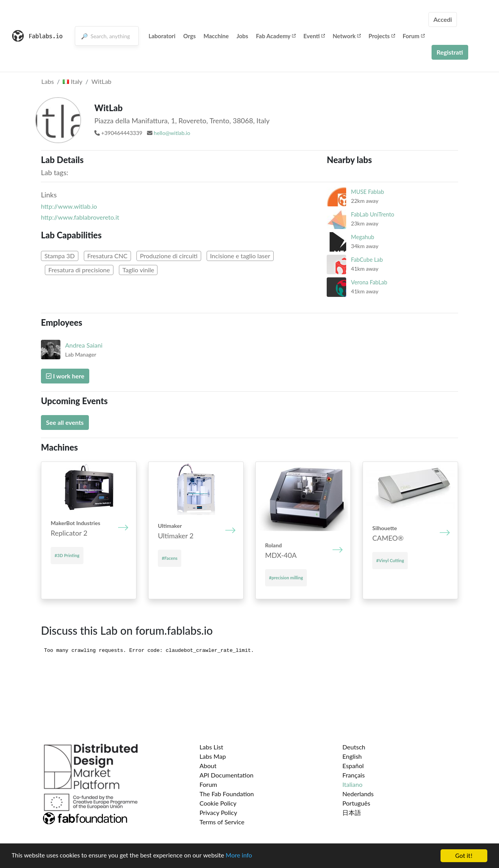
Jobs (242, 36)
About (208, 766)
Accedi (443, 19)
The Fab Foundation (227, 794)
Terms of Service (222, 822)
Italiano (352, 784)
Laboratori (162, 36)
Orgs (189, 36)
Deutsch (354, 747)
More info (240, 856)
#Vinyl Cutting (390, 560)
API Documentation (227, 775)
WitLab (102, 81)
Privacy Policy (219, 812)
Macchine (216, 36)
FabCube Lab (367, 260)
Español (353, 766)
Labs (48, 81)
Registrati (450, 52)
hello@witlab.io (172, 133)
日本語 (352, 812)
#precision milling (286, 578)
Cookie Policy (218, 803)
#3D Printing (67, 555)
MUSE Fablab (367, 192)
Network (347, 36)
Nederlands (358, 794)
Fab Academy (276, 36)
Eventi (314, 36)
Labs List (211, 747)
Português (356, 803)
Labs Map (213, 756)
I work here (65, 376)
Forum (414, 36)
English (352, 756)
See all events (65, 422)
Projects (381, 36)
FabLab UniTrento (372, 214)
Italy (73, 81)
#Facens (170, 558)
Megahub (362, 237)
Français (353, 775)
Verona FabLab (369, 282)
